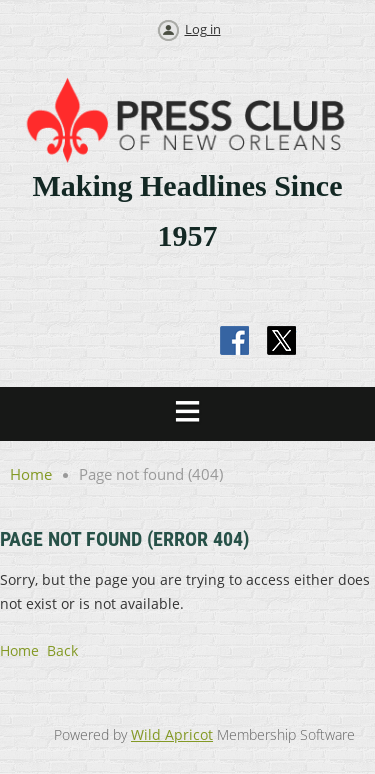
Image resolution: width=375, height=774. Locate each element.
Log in (203, 29)
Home (31, 474)
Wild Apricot (172, 734)
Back (62, 650)
